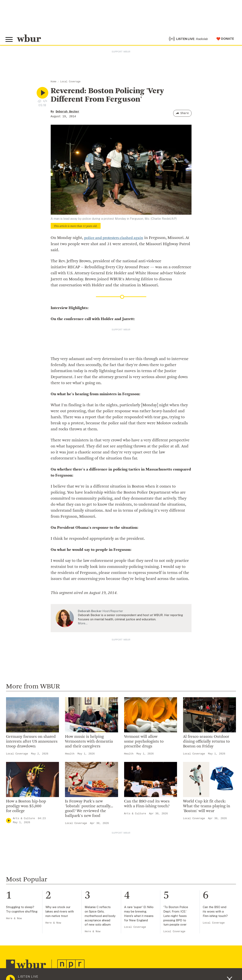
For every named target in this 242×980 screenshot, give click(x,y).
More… (83, 625)
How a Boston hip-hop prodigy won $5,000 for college (26, 808)
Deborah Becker (68, 114)
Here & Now (14, 920)
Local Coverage (70, 84)
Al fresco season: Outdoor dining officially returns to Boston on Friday (206, 744)
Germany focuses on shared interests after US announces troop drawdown (32, 744)
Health (70, 756)
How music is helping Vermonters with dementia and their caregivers (89, 744)
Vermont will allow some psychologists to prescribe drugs (144, 744)
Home (54, 84)
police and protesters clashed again (116, 240)
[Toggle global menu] (10, 41)
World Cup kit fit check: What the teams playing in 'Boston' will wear (207, 808)
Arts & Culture (24, 820)
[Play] (9, 822)
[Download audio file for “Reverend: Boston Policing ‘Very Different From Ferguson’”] (39, 103)
